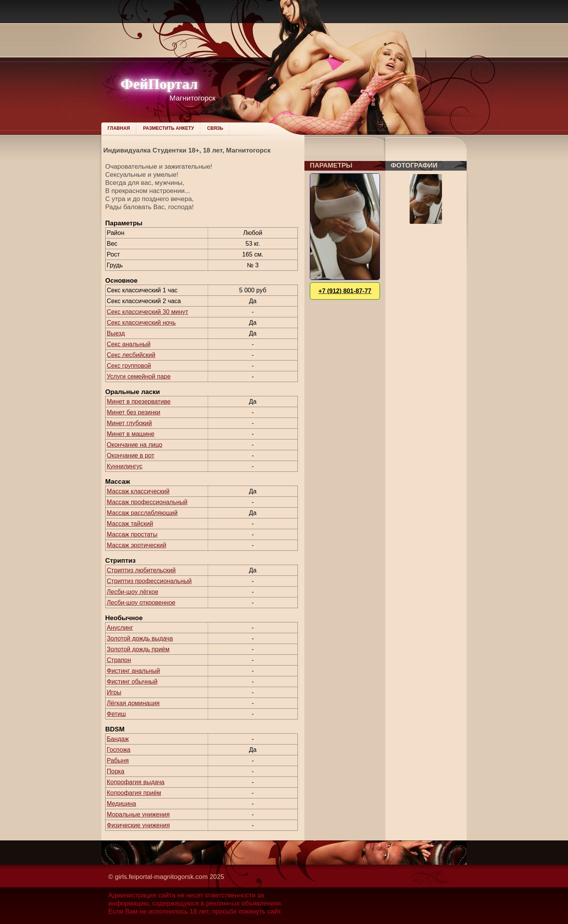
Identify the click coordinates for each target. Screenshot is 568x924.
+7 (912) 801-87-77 (345, 291)
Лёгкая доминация (133, 703)
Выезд (116, 333)
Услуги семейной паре (139, 376)
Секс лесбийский (131, 355)
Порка (116, 771)
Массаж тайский (130, 524)
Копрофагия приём (134, 793)
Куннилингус (125, 466)
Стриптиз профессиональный (149, 581)
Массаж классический (138, 491)
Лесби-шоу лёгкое (133, 592)
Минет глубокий (129, 423)
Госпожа (118, 750)
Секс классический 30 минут (147, 312)
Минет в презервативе (139, 402)
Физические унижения (138, 825)
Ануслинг (120, 628)
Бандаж (118, 739)
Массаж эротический (136, 545)
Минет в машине (131, 434)
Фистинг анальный (133, 671)
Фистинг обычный (132, 682)
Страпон (119, 660)
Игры (114, 692)
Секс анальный (129, 344)
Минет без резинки (134, 412)
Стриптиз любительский (141, 570)
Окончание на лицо (134, 445)
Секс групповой (129, 366)
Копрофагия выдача (136, 782)
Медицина (121, 804)
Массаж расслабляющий (142, 513)
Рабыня (118, 760)
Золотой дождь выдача (140, 638)
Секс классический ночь (141, 323)
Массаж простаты (132, 534)
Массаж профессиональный (147, 502)
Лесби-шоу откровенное (141, 603)
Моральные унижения (138, 814)
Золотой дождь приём (138, 649)
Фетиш (116, 714)
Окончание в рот (130, 455)
